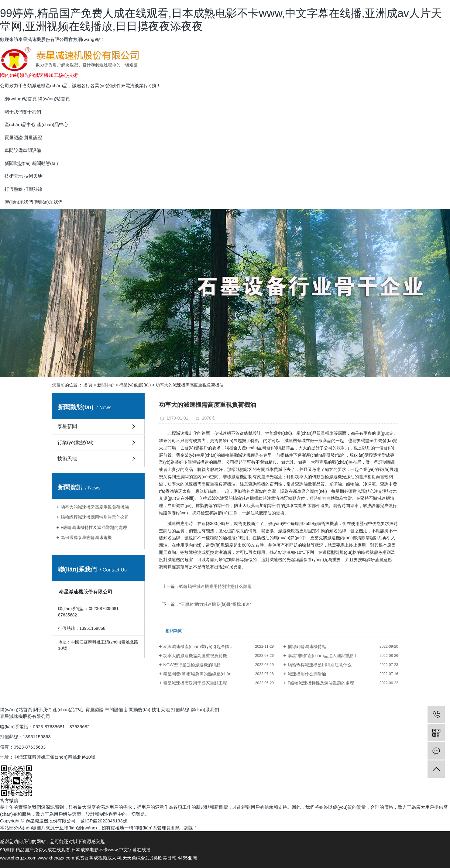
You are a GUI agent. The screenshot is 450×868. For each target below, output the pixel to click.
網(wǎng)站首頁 (17, 710)
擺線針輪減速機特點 (307, 647)
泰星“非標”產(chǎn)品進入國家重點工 (323, 656)
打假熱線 (181, 710)
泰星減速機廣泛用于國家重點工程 (195, 683)
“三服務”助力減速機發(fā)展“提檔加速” (215, 604)
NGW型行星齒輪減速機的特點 (192, 665)
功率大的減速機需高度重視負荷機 (195, 656)
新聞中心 (106, 385)
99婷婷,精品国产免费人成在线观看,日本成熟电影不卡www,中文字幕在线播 (75, 850)
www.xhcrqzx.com (18, 858)
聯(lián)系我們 (205, 710)
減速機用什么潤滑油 (307, 674)
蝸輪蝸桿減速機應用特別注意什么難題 (215, 586)
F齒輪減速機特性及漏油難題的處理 (94, 527)
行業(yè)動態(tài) (135, 385)
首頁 (88, 385)
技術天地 (67, 459)
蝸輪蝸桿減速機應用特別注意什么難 (95, 517)
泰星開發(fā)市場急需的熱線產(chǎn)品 (200, 674)
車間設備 (114, 710)
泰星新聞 (67, 426)
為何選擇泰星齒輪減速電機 (86, 537)
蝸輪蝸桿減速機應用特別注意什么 (320, 665)
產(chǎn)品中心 (69, 710)
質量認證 (95, 710)
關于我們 (43, 710)
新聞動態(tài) (138, 710)
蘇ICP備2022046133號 (104, 821)
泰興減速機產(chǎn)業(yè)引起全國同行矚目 (205, 647)
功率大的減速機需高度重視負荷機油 (95, 507)
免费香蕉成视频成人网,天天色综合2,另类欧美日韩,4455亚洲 (136, 858)
